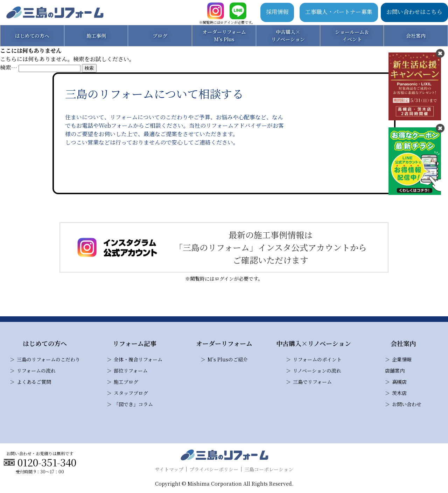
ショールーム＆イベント (352, 36)
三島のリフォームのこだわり (48, 359)
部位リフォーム (131, 371)
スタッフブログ (131, 393)
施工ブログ (126, 382)
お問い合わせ (407, 404)
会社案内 (416, 36)
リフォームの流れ (36, 371)
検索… (9, 67)
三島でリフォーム (312, 382)
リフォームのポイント (317, 359)
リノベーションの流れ (317, 371)
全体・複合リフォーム (138, 359)
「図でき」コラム (133, 404)
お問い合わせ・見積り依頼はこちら (176, 170)
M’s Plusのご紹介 (228, 359)
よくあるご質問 (34, 382)
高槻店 (399, 382)
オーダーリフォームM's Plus (224, 36)
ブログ (160, 36)
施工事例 (96, 36)
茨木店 (399, 393)
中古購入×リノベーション (288, 36)
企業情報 (402, 359)
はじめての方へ (32, 36)
